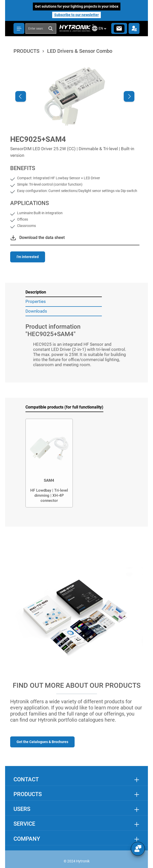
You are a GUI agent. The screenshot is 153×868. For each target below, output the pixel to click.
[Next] (129, 96)
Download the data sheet (42, 238)
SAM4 (49, 480)
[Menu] (19, 28)
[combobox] (36, 29)
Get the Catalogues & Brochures (42, 742)
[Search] (51, 29)
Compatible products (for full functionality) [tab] (64, 407)
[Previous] (21, 96)
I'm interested (28, 257)
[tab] (64, 292)
